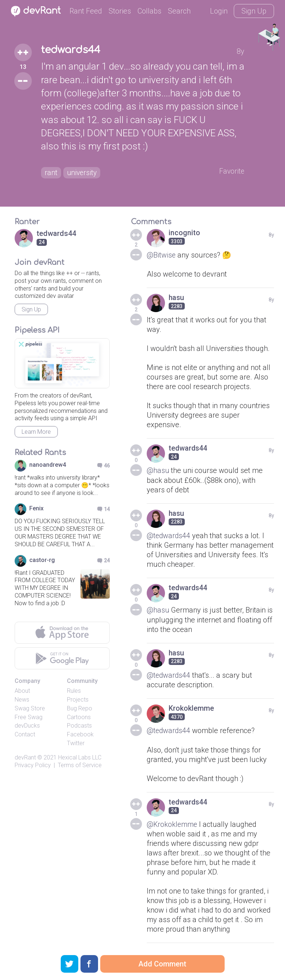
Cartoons (79, 717)
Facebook (80, 734)
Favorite (232, 171)
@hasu (158, 470)
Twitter (76, 743)
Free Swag (29, 717)
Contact (25, 734)
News (22, 700)
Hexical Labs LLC (80, 757)
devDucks (27, 726)
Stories (120, 11)
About (22, 691)
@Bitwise (161, 255)
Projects (78, 700)
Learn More (36, 432)
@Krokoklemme (173, 823)
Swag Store (30, 708)
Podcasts (79, 726)
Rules (74, 691)
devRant (25, 757)
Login (219, 11)
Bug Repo (80, 708)
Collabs (149, 11)
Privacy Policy (33, 765)
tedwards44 (71, 50)
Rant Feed (86, 11)
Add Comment (162, 964)
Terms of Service (80, 765)
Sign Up (254, 11)
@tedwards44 (169, 535)
